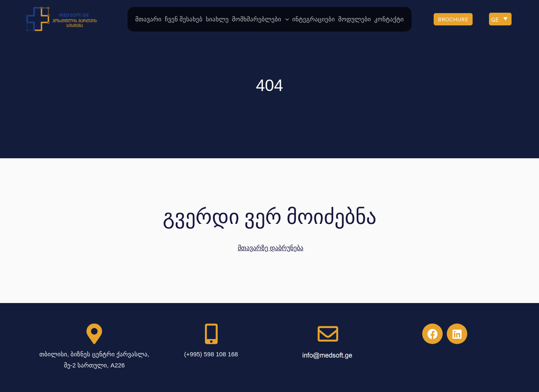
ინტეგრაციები (314, 19)
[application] (285, 19)
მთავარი (148, 19)
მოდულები (355, 19)
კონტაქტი (389, 19)
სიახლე (217, 19)
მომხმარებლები (260, 19)
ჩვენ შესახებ (184, 19)
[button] (453, 19)
